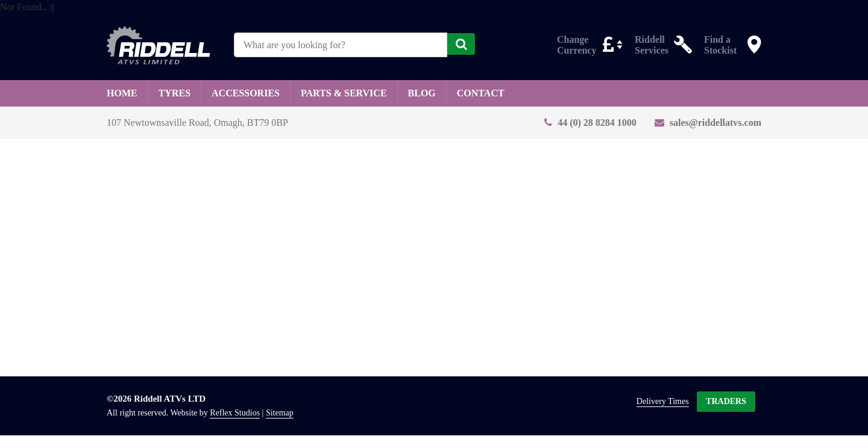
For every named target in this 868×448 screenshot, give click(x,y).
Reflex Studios (235, 413)
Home (122, 93)
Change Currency (577, 44)
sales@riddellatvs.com (715, 123)
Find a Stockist (720, 44)
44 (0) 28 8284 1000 (597, 123)
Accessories (246, 93)
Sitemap (280, 413)
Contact (481, 93)
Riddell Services (652, 44)
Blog (422, 93)
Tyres (175, 93)
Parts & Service (344, 93)
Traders (726, 401)
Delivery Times (663, 401)
